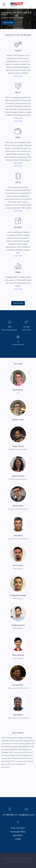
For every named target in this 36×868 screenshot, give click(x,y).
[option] (18, 19)
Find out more (8, 23)
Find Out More (18, 303)
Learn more (18, 76)
